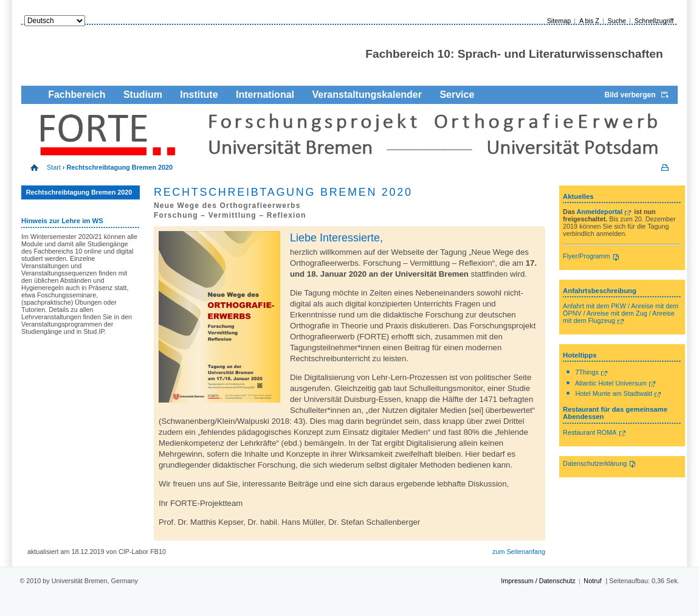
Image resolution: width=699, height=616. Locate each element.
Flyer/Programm (586, 256)
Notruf (592, 581)
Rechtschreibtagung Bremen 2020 (79, 192)
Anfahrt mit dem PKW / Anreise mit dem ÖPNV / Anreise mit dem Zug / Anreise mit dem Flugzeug (621, 313)
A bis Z (589, 21)
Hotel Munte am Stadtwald (614, 393)
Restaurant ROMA (590, 432)
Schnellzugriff (654, 21)
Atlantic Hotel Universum (611, 383)
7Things (587, 372)
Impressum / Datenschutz (538, 581)
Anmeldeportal (600, 212)
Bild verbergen (630, 95)
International (265, 95)
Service (457, 95)
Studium (143, 95)
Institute (199, 95)
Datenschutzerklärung (595, 463)
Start (54, 167)
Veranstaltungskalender (367, 95)
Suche (617, 21)
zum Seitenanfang (519, 552)
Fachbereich (77, 95)
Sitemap (559, 21)
